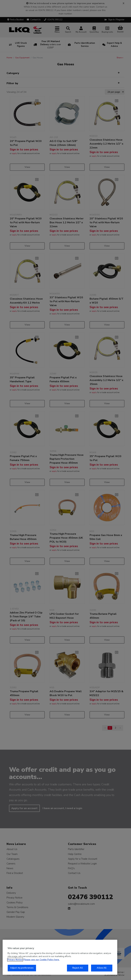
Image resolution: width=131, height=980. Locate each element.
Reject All (78, 968)
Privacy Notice (15, 960)
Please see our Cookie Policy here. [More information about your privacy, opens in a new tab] (41, 960)
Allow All (102, 968)
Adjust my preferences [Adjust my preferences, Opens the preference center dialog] (22, 968)
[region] (60, 957)
